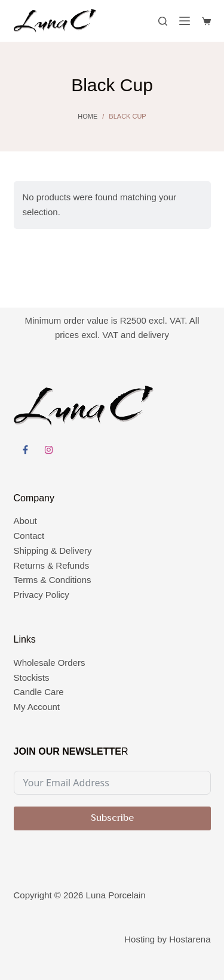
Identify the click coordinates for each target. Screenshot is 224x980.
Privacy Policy (42, 595)
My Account (37, 707)
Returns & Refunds (52, 565)
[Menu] (185, 21)
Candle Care (39, 692)
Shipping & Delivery (53, 551)
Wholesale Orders (50, 663)
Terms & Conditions (53, 580)
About (25, 521)
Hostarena (190, 939)
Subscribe (112, 818)
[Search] (163, 21)
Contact (29, 536)
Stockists (32, 677)
